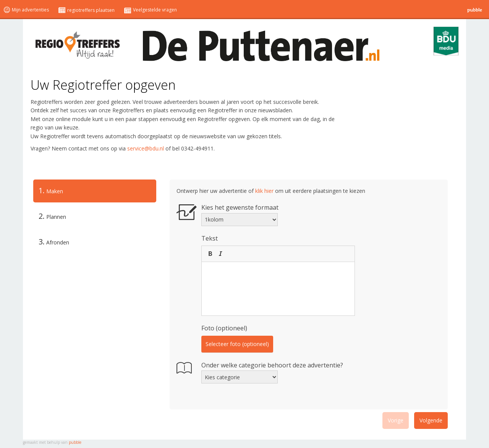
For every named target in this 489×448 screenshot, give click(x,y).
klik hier (264, 191)
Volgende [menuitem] (431, 420)
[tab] (95, 191)
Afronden (54, 242)
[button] (210, 254)
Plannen (52, 216)
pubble (75, 442)
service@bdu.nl (146, 148)
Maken (48, 191)
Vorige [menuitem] (396, 420)
